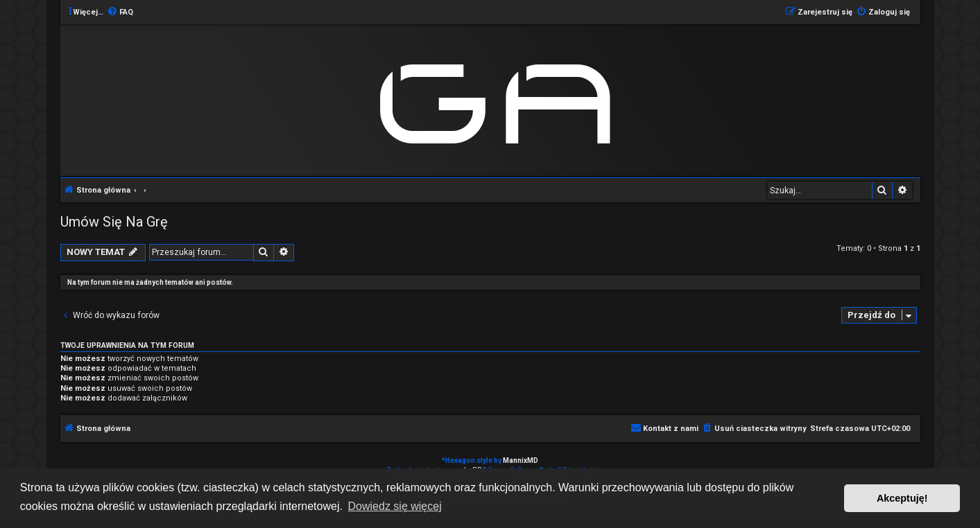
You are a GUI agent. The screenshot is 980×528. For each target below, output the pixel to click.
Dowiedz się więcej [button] (395, 506)
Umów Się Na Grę (114, 222)
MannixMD (521, 460)
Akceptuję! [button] (902, 498)
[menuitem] (120, 12)
